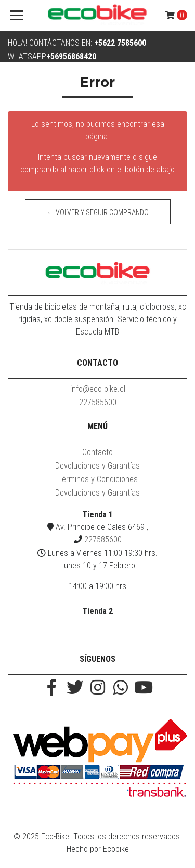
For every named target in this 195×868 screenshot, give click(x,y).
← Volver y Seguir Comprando (98, 212)
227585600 (98, 402)
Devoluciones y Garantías (97, 466)
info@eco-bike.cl (98, 389)
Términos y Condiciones (98, 479)
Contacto (97, 452)
